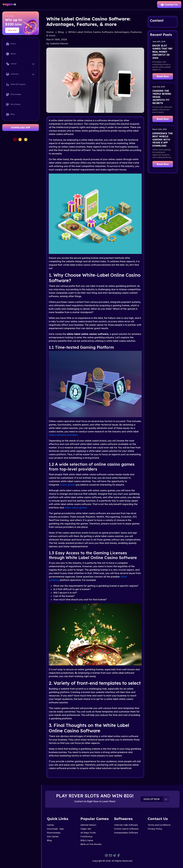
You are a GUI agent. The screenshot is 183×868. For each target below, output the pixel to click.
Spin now (12, 30)
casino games (67, 485)
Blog (10, 114)
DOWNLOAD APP (21, 128)
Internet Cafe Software (126, 825)
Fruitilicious (86, 837)
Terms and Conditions (159, 825)
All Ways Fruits (88, 833)
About (11, 54)
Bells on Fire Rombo (91, 844)
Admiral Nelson (88, 825)
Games (50, 825)
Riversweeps (14, 95)
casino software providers (63, 435)
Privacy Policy (155, 829)
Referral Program (16, 84)
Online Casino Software (126, 829)
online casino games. (76, 508)
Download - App (55, 829)
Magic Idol (86, 829)
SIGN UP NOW (156, 799)
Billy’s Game (87, 840)
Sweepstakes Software (126, 833)
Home (11, 44)
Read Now (163, 76)
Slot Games (13, 104)
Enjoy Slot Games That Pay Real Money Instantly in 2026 (162, 52)
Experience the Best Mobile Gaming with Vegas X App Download (163, 140)
